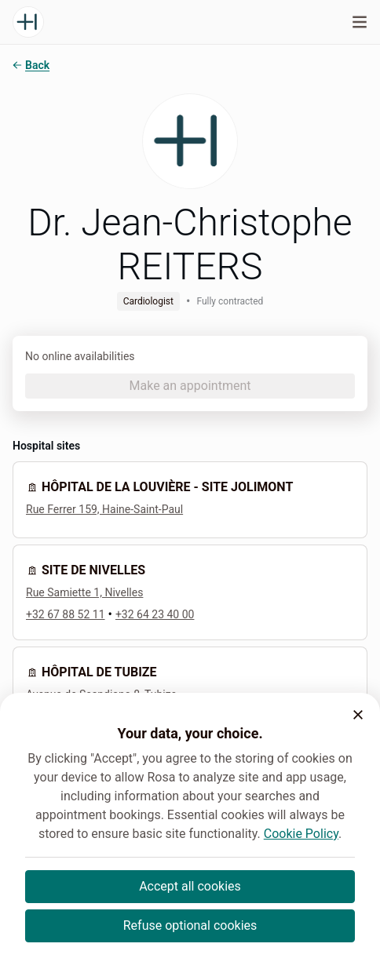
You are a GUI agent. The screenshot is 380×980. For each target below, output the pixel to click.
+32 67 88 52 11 (66, 614)
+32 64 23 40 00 (155, 614)
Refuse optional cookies (190, 925)
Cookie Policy (301, 834)
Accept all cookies (190, 886)
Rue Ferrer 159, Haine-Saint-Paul (104, 509)
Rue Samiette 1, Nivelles (84, 592)
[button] (358, 715)
